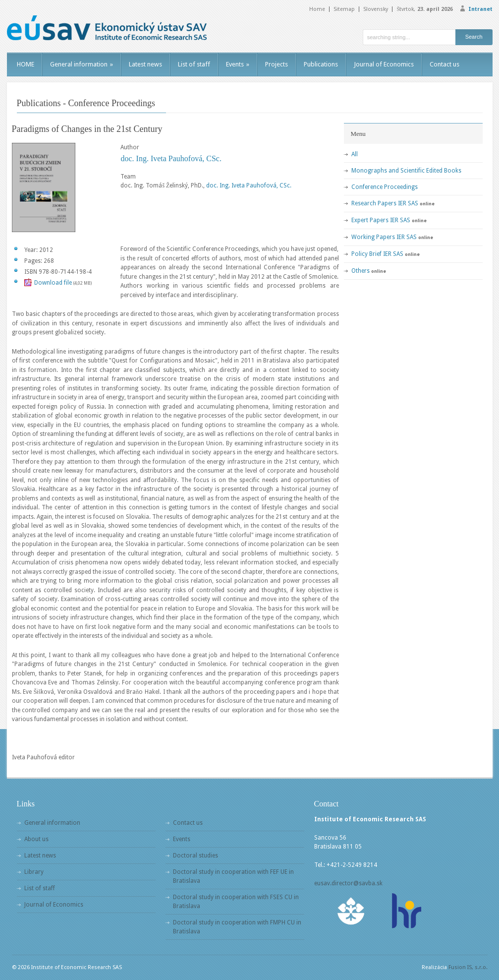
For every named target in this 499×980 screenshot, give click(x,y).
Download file (53, 283)
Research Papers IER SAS (385, 203)
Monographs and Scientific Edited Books (406, 171)
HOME (26, 64)
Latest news (145, 64)
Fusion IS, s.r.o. (468, 967)
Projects (277, 64)
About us (36, 839)
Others (360, 271)
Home (317, 9)
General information (82, 64)
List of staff (194, 64)
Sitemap (344, 9)
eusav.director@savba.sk (348, 883)
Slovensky (376, 9)
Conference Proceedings (385, 187)
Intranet (480, 9)
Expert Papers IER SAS (381, 220)
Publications (321, 64)
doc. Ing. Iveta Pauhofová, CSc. (171, 158)
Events (238, 64)
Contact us (444, 64)
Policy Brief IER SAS (377, 254)
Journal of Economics (384, 64)
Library (34, 872)
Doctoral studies (195, 856)
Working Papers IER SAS (384, 237)
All (355, 154)
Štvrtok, (424, 9)
